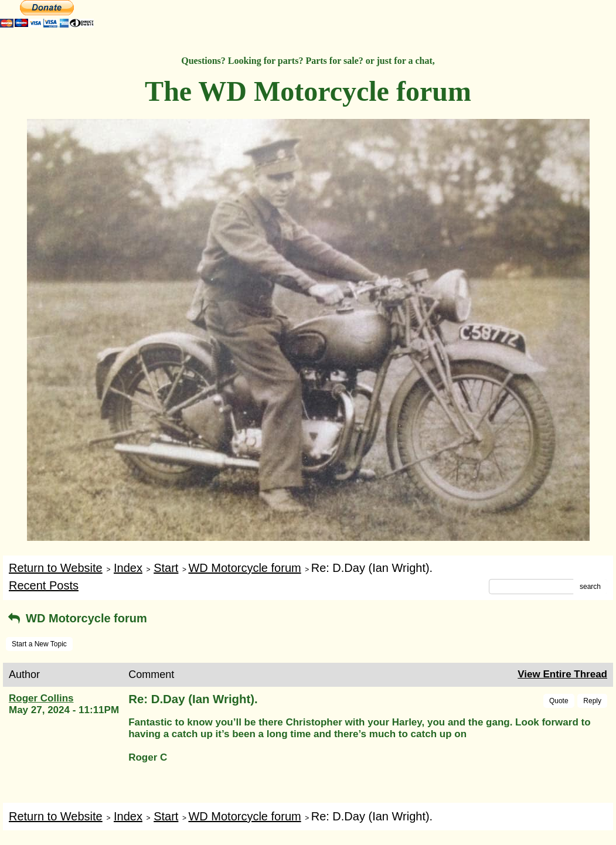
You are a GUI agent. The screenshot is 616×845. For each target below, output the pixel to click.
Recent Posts (44, 585)
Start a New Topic (39, 644)
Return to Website (56, 568)
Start (166, 568)
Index (128, 568)
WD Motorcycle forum (244, 568)
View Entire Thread (562, 674)
